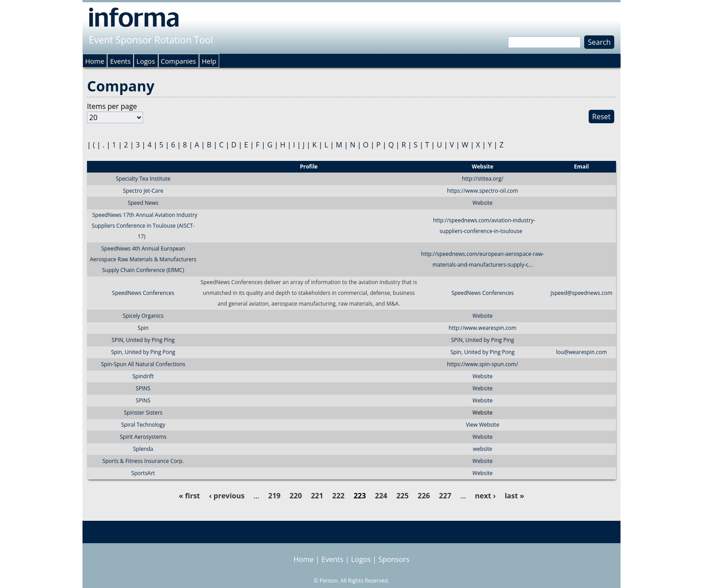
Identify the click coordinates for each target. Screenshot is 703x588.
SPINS (143, 388)
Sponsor (143, 166)
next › (485, 496)
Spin (143, 328)
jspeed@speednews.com (581, 293)
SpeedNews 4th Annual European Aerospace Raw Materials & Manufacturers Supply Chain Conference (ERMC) (143, 259)
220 (296, 496)
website (483, 449)
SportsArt (143, 473)
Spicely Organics (143, 316)
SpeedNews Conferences (143, 293)
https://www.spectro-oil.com (482, 191)
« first (189, 496)
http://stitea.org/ (482, 179)
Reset (601, 117)
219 (274, 496)
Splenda (143, 449)
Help (209, 61)
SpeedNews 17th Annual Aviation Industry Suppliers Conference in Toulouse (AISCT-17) (144, 226)
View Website (482, 425)
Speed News (143, 203)
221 (317, 496)
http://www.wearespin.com (483, 328)
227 (445, 496)
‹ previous (227, 496)
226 (424, 496)
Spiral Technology (143, 425)
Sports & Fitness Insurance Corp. (143, 461)
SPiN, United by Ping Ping (143, 340)
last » (514, 496)
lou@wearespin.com (581, 352)
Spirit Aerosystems (143, 437)
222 (338, 496)
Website (483, 203)
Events (120, 61)
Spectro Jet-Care (143, 191)
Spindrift (143, 376)
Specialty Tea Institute (143, 179)
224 (381, 496)
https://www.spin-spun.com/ (483, 364)
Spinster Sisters (143, 413)
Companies (178, 61)
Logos (145, 61)
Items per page (112, 106)
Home (95, 61)
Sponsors (394, 559)
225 (402, 496)
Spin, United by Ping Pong (143, 352)
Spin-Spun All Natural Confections (143, 364)
